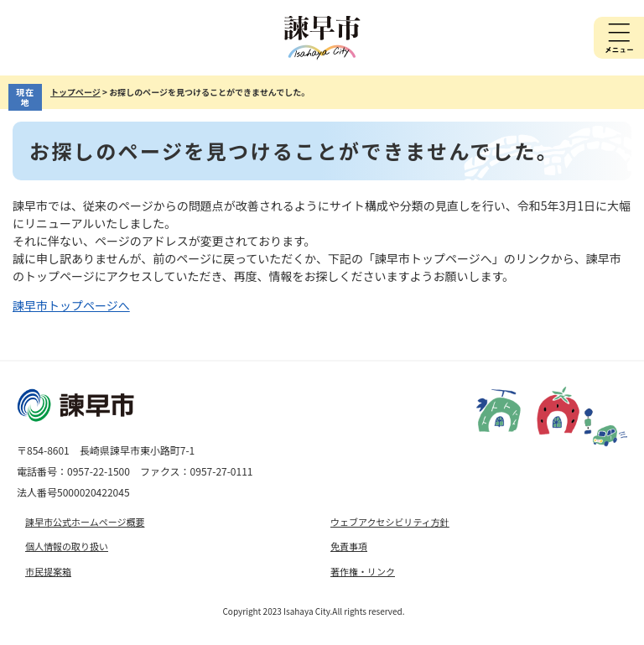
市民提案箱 (48, 571)
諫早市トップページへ (71, 305)
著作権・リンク (363, 571)
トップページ (75, 92)
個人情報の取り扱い (67, 546)
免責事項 (349, 546)
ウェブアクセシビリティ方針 (390, 522)
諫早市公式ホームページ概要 (85, 522)
